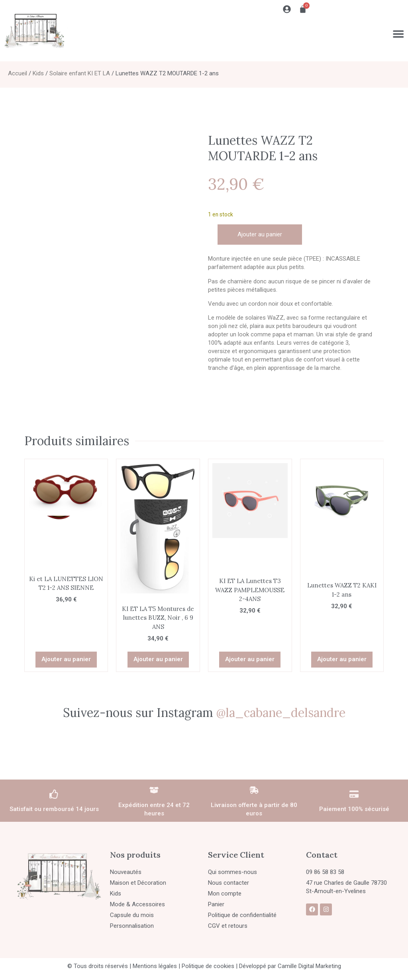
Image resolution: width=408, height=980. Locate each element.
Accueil (18, 73)
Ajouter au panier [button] (66, 659)
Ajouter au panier (260, 234)
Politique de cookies (208, 966)
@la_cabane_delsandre (281, 713)
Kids (38, 73)
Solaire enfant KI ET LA (80, 73)
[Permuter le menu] (398, 34)
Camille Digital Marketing (309, 966)
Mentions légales (155, 966)
